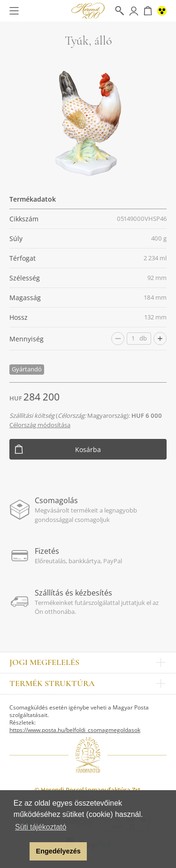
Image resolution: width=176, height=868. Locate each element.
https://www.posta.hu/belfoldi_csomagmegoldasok (75, 730)
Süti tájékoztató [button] (41, 827)
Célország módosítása (40, 425)
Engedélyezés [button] (58, 851)
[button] (20, 852)
